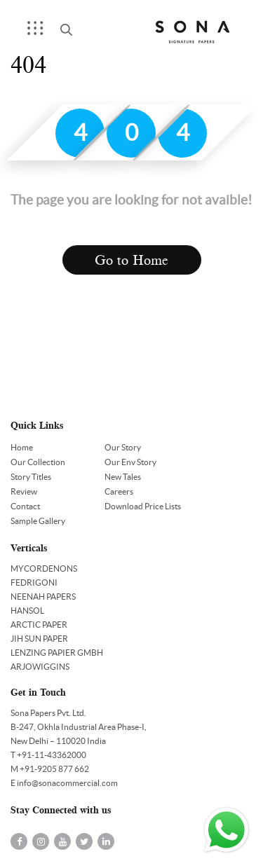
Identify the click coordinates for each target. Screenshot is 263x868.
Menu (40, 33)
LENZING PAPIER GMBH (57, 653)
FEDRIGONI (34, 583)
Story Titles (31, 477)
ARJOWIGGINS (40, 667)
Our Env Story (130, 462)
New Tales (123, 477)
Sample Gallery (38, 521)
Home (22, 447)
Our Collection (38, 462)
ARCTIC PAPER (39, 625)
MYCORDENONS (44, 569)
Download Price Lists (143, 506)
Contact (25, 506)
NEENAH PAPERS (43, 597)
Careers (119, 491)
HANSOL (27, 611)
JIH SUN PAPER (39, 639)
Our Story (123, 447)
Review (24, 491)
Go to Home (131, 260)
